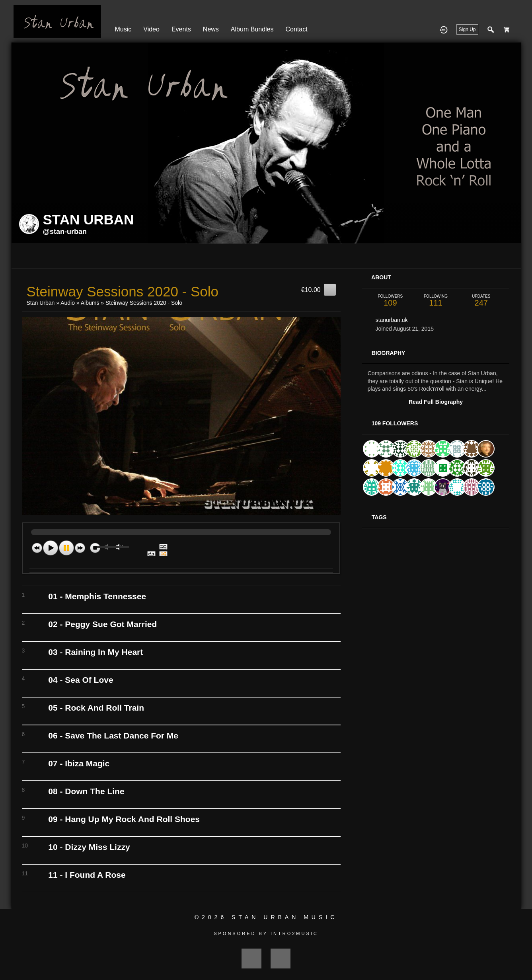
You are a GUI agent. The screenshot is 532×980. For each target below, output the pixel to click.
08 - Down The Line (86, 791)
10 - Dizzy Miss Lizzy (89, 847)
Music (123, 29)
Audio (68, 303)
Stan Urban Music (285, 917)
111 (436, 301)
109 (390, 301)
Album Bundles (252, 29)
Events (181, 29)
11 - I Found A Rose (87, 875)
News (211, 29)
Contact (296, 29)
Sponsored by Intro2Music (266, 933)
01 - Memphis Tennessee (97, 596)
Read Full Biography (436, 402)
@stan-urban (65, 232)
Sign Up (467, 29)
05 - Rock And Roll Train (96, 708)
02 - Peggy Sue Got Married (102, 624)
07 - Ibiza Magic (79, 763)
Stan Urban (41, 303)
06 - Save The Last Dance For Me (113, 735)
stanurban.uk (392, 320)
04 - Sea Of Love (81, 680)
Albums (90, 303)
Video (151, 29)
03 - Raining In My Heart (95, 652)
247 (481, 301)
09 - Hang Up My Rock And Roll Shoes (124, 819)
